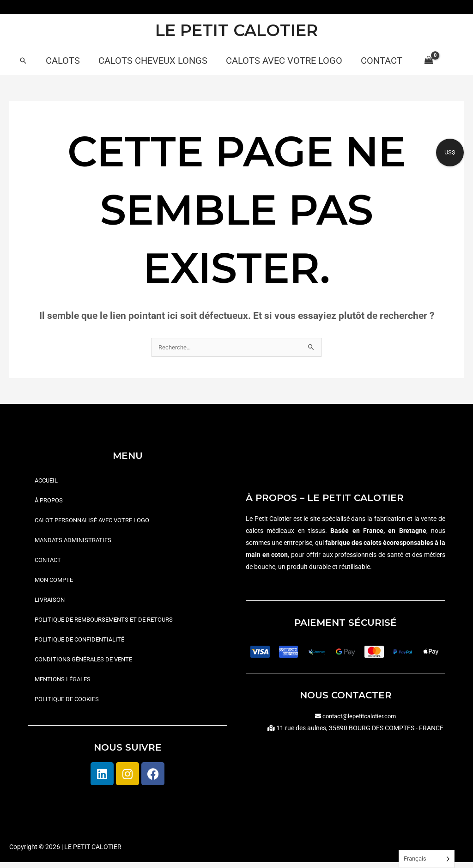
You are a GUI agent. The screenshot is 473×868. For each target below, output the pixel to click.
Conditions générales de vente (88, 664)
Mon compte (56, 583)
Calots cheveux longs (153, 61)
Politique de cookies (70, 705)
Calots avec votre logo (284, 61)
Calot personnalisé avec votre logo (98, 522)
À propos (50, 501)
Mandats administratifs (75, 542)
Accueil (48, 481)
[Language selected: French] (427, 859)
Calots (63, 61)
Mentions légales (65, 685)
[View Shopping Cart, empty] (428, 60)
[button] (23, 61)
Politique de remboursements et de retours (109, 623)
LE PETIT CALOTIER (236, 30)
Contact (382, 61)
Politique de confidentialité (83, 644)
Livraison (51, 603)
